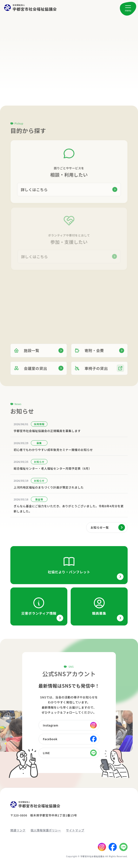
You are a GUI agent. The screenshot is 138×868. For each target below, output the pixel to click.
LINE (46, 753)
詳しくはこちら (34, 189)
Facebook (50, 739)
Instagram (51, 725)
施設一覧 (27, 354)
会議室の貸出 (30, 372)
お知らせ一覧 (100, 527)
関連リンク (18, 830)
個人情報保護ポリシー (46, 830)
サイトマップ (75, 830)
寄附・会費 (89, 354)
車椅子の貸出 (91, 372)
